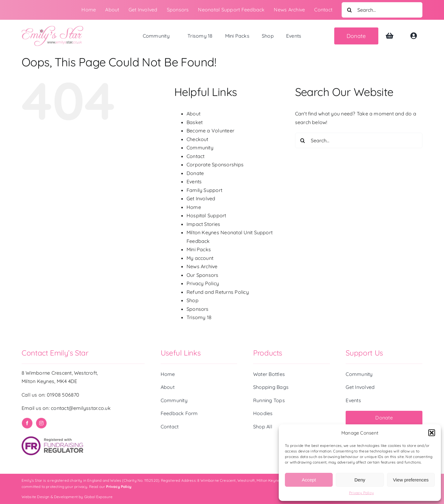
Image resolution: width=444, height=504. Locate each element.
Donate (195, 173)
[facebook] (27, 423)
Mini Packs (199, 249)
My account (200, 258)
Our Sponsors (203, 275)
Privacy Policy (361, 493)
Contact (196, 156)
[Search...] (382, 10)
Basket (195, 122)
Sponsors (198, 309)
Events (194, 181)
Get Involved (201, 198)
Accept (309, 480)
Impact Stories (203, 224)
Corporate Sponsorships (215, 165)
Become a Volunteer (210, 131)
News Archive (202, 266)
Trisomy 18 (199, 317)
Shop (193, 300)
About (193, 114)
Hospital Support (206, 215)
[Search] (349, 10)
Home (194, 207)
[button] (432, 433)
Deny (360, 480)
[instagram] (41, 423)
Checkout (197, 139)
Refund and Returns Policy (218, 292)
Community (200, 148)
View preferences (411, 480)
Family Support (204, 190)
